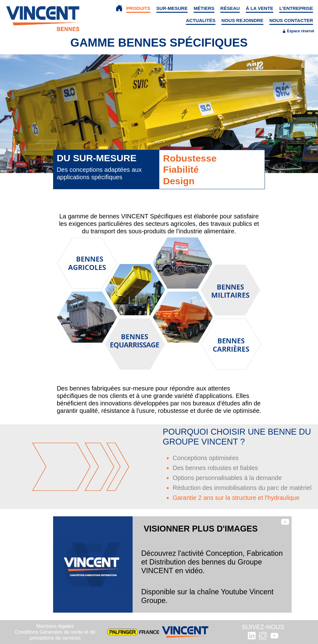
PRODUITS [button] (139, 8)
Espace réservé (298, 31)
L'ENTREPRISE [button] (296, 8)
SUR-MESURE (172, 8)
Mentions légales (55, 626)
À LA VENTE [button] (259, 8)
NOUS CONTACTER (291, 20)
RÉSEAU (230, 8)
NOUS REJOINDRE (242, 20)
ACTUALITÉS (201, 20)
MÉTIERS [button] (204, 8)
